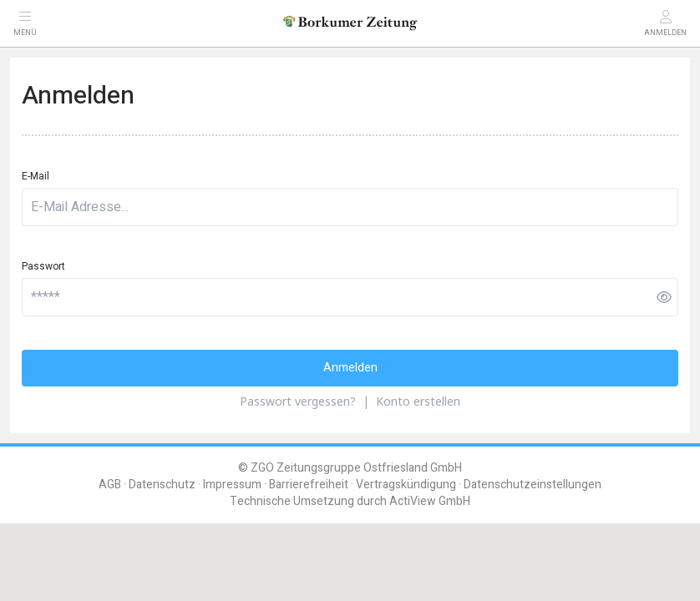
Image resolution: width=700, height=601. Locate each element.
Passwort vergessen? (298, 401)
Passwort (43, 266)
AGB (110, 485)
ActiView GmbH (430, 501)
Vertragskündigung (406, 485)
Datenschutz (162, 485)
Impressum (232, 485)
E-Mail (36, 176)
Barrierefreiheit (309, 485)
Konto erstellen (418, 401)
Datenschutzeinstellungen (533, 485)
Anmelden (350, 368)
